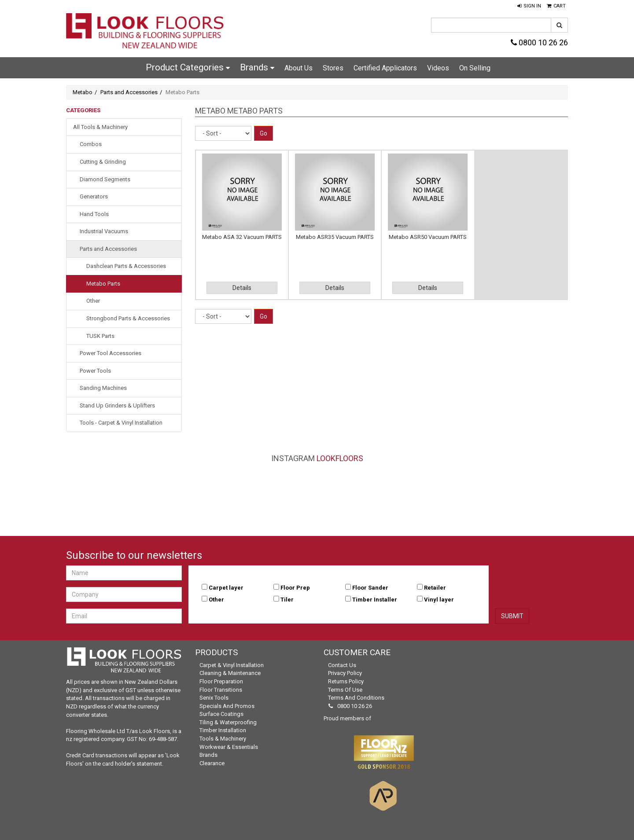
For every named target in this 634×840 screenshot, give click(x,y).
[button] (529, 6)
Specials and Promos (227, 706)
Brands (257, 67)
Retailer (435, 588)
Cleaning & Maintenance (230, 673)
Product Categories (188, 67)
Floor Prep (295, 588)
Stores (333, 68)
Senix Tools (214, 698)
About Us (299, 68)
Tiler (287, 600)
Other (93, 301)
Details (242, 288)
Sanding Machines (103, 388)
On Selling (475, 68)
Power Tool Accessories (111, 353)
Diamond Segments (105, 179)
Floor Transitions (221, 690)
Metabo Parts (103, 284)
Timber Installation (223, 730)
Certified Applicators (385, 68)
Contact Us (342, 665)
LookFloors (340, 458)
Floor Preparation (221, 681)
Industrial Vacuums (104, 231)
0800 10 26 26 (539, 42)
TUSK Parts (100, 336)
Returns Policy (346, 681)
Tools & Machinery (223, 739)
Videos (438, 68)
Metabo (83, 92)
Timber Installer (375, 600)
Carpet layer (226, 588)
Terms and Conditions (356, 698)
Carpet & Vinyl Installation (232, 665)
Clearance (212, 763)
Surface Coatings (221, 714)
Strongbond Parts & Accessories (128, 318)
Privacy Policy (345, 673)
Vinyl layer (439, 600)
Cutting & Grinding (103, 162)
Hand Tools (94, 214)
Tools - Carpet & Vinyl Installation (121, 423)
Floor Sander (370, 588)
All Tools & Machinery (100, 127)
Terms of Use (345, 690)
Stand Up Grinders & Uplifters (117, 405)
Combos (91, 144)
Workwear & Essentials (229, 747)
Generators (94, 196)
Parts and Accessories (129, 92)
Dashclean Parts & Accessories (126, 266)
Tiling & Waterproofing (228, 722)
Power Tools (95, 371)
